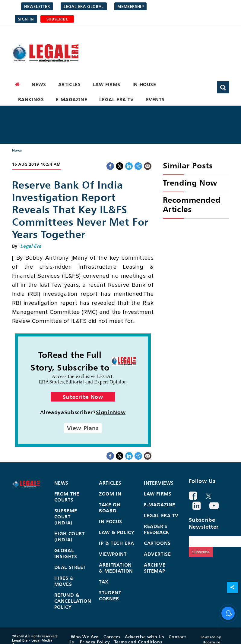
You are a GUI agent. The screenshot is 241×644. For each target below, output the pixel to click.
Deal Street (70, 567)
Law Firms (106, 84)
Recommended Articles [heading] (192, 205)
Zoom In (110, 494)
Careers (112, 637)
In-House (144, 84)
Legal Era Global (84, 6)
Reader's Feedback (157, 529)
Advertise (157, 554)
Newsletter (37, 6)
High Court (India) (70, 536)
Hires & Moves (64, 581)
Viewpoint (113, 554)
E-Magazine (71, 99)
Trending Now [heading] (190, 183)
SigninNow (111, 412)
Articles (70, 84)
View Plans (83, 428)
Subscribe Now (83, 397)
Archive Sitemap (155, 568)
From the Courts (67, 497)
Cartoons (157, 543)
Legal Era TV (116, 99)
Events (155, 99)
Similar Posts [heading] (188, 166)
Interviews (159, 483)
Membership (130, 6)
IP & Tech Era (117, 543)
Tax (104, 582)
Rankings (31, 99)
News (39, 84)
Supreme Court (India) (66, 517)
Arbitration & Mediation (116, 568)
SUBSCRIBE (57, 19)
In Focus (111, 521)
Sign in (26, 19)
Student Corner (110, 596)
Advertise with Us (144, 637)
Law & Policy (117, 532)
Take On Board (110, 508)
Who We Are (85, 637)
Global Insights (66, 553)
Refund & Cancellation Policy (73, 601)
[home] (17, 84)
